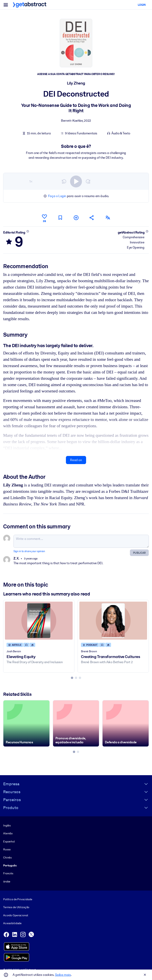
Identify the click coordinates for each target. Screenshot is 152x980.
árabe (7, 881)
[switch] (76, 181)
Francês (8, 873)
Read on (76, 460)
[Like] (44, 218)
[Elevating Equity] (39, 621)
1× (31, 181)
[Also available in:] (108, 218)
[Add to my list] (76, 218)
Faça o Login (57, 196)
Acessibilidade (12, 923)
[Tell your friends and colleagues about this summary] (92, 218)
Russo (7, 849)
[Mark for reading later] (60, 218)
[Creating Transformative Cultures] (113, 621)
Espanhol (9, 841)
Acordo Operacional (16, 915)
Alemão (8, 833)
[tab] (72, 678)
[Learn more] (28, 231)
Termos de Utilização (16, 907)
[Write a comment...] (81, 541)
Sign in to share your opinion (29, 551)
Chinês (7, 857)
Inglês (7, 825)
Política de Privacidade (18, 899)
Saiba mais (63, 975)
